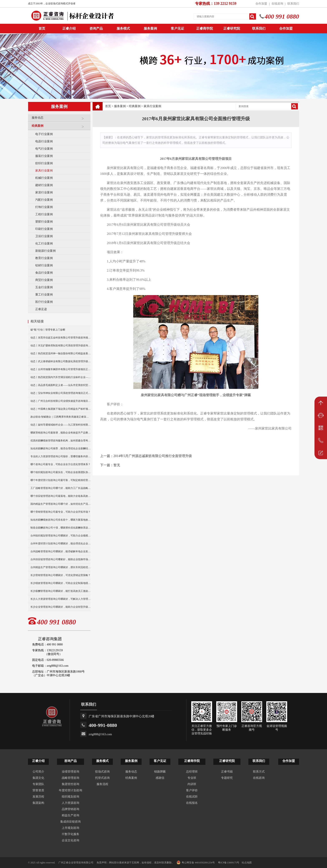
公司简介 (38, 772)
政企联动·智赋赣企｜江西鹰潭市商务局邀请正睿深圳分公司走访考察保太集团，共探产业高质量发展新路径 (60, 417)
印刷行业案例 (44, 229)
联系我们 (293, 4)
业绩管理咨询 (70, 772)
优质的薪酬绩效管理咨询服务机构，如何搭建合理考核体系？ (60, 441)
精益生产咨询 (70, 815)
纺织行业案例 (44, 163)
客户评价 (192, 790)
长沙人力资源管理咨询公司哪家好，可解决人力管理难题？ (60, 599)
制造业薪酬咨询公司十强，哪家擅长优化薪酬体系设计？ (60, 528)
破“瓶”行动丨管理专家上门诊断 (48, 330)
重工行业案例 (44, 295)
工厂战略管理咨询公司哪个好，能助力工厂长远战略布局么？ (60, 488)
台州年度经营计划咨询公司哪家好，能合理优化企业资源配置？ (60, 544)
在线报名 (192, 803)
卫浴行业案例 (44, 236)
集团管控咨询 (70, 784)
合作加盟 (261, 4)
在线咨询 (277, 4)
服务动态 (60, 119)
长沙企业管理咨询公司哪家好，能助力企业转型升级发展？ (60, 607)
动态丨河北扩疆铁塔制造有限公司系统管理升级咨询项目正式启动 (60, 346)
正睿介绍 (38, 761)
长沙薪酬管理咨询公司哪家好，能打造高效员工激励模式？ (60, 591)
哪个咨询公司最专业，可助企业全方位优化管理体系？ (60, 464)
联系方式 (259, 772)
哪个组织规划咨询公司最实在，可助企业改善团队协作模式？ (60, 472)
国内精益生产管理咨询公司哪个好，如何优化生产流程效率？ (60, 504)
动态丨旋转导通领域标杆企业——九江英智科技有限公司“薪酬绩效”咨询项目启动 (60, 425)
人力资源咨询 (70, 803)
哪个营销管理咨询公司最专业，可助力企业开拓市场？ (60, 512)
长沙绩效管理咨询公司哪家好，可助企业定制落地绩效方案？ (60, 583)
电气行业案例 (44, 149)
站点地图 (247, 863)
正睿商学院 (205, 28)
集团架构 (38, 803)
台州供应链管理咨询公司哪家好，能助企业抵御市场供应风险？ (60, 559)
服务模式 (123, 28)
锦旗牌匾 (160, 772)
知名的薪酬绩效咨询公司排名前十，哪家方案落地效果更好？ (60, 520)
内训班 (192, 784)
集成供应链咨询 (70, 822)
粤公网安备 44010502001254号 (196, 862)
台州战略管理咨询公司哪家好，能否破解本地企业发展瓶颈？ (60, 551)
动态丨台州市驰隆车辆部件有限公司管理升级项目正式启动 (60, 369)
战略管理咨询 (70, 778)
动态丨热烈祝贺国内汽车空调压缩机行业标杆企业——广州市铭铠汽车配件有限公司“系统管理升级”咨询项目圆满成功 (60, 377)
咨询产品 (96, 28)
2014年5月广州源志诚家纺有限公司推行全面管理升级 (153, 456)
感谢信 (160, 778)
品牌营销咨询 (70, 809)
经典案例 (60, 127)
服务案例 (150, 28)
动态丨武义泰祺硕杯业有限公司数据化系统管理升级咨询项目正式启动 (60, 361)
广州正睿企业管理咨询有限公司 (76, 863)
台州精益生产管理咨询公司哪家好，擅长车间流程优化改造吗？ (60, 567)
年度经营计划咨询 (70, 790)
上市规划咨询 (70, 828)
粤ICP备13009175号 (229, 863)
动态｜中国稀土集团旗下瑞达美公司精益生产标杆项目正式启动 (60, 409)
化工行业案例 (44, 244)
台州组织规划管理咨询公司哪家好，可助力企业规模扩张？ (60, 536)
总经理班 (192, 772)
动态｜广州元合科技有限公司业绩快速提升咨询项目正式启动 (60, 401)
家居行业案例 (44, 192)
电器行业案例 (44, 141)
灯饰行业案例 (44, 207)
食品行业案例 (44, 273)
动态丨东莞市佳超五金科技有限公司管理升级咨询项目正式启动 (60, 338)
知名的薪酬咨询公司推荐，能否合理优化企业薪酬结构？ (60, 448)
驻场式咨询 (102, 772)
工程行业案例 (44, 214)
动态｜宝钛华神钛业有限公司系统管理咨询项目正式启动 (60, 393)
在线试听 (192, 797)
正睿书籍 (227, 772)
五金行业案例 (44, 287)
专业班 (192, 778)
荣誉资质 (38, 790)
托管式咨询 (102, 778)
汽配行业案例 (44, 200)
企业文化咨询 (70, 840)
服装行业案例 (44, 156)
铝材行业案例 (44, 265)
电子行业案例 (44, 134)
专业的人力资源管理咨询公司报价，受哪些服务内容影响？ (60, 456)
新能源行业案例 (45, 251)
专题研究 (227, 778)
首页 (108, 106)
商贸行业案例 (44, 280)
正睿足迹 (41, 309)
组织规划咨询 (70, 797)
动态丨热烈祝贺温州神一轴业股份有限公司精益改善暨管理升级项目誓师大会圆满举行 (60, 353)
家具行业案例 (44, 171)
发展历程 (38, 797)
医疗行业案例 (44, 302)
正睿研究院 (232, 28)
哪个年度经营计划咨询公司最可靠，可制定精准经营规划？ (60, 480)
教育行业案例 (44, 258)
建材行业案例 (44, 185)
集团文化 (38, 778)
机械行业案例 (44, 178)
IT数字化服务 (70, 834)
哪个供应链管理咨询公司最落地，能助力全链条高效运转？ (60, 496)
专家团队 (38, 784)
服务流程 (102, 784)
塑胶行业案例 (44, 222)
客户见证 (177, 28)
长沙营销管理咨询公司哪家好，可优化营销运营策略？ (60, 575)
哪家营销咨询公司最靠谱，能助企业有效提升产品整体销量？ (60, 433)
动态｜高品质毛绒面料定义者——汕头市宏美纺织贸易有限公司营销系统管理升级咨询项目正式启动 (60, 385)
